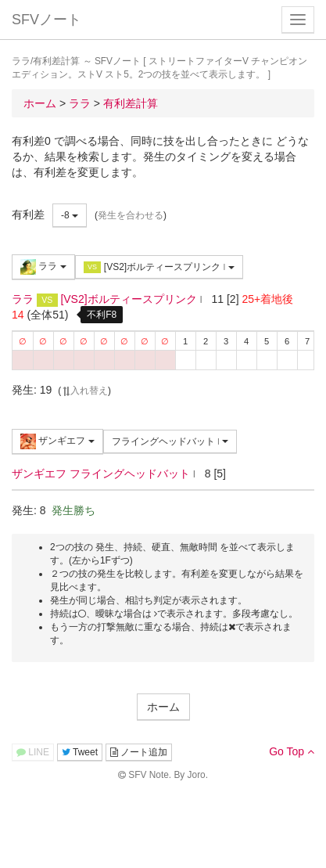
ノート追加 (139, 752)
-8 (70, 215)
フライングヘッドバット (170, 441)
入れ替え (84, 391)
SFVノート (47, 20)
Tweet (80, 752)
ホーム (163, 707)
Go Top (292, 751)
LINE (33, 752)
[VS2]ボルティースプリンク (159, 267)
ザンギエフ (57, 441)
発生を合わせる (131, 215)
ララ (43, 267)
